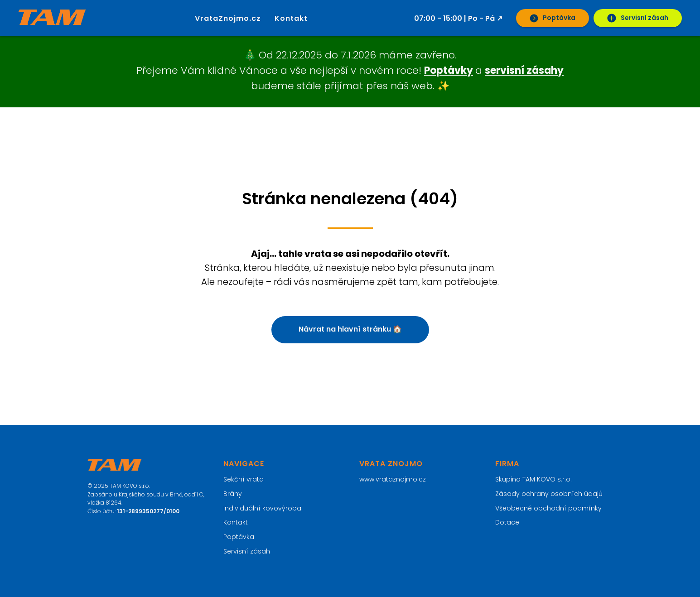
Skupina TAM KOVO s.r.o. (533, 479)
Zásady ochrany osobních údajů (549, 494)
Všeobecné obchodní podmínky (548, 508)
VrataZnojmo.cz (228, 18)
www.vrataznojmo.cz (393, 479)
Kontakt (291, 18)
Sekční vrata (244, 479)
